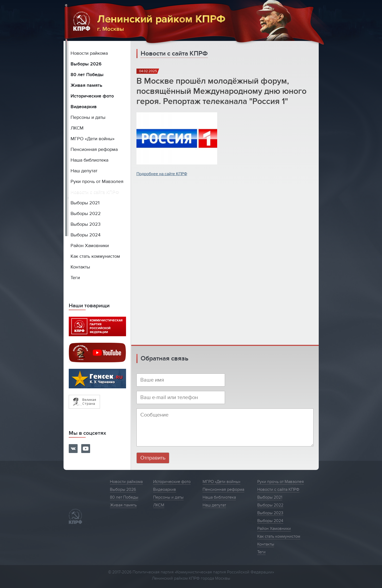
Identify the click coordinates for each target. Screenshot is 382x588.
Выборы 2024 (86, 235)
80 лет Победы (87, 75)
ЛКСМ (77, 128)
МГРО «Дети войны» (93, 139)
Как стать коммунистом (95, 256)
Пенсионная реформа (94, 149)
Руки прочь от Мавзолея (97, 182)
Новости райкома (89, 53)
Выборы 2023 (86, 224)
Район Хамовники (90, 246)
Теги (75, 278)
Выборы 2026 (86, 64)
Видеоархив (84, 107)
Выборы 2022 (86, 214)
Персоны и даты (88, 117)
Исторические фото (92, 96)
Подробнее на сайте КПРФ (162, 174)
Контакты (80, 267)
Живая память (86, 85)
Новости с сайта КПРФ (95, 192)
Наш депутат (84, 171)
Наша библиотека (89, 160)
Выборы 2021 (85, 203)
